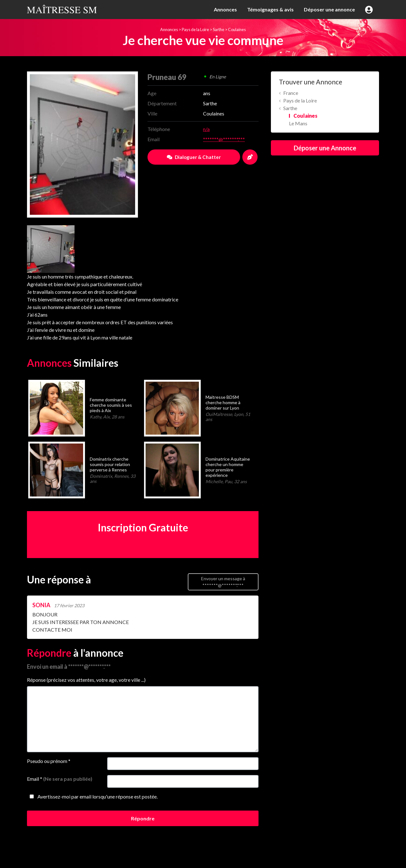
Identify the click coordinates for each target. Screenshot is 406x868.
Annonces (225, 9)
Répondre (143, 818)
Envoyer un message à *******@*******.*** (223, 582)
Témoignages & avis (270, 9)
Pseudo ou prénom (49, 761)
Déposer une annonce (329, 9)
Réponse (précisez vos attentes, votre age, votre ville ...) (86, 680)
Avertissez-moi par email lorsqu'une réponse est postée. (92, 796)
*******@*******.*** (224, 139)
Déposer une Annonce (325, 148)
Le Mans (298, 123)
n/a (206, 129)
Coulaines (237, 30)
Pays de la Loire (195, 30)
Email (60, 779)
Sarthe (219, 30)
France (291, 93)
